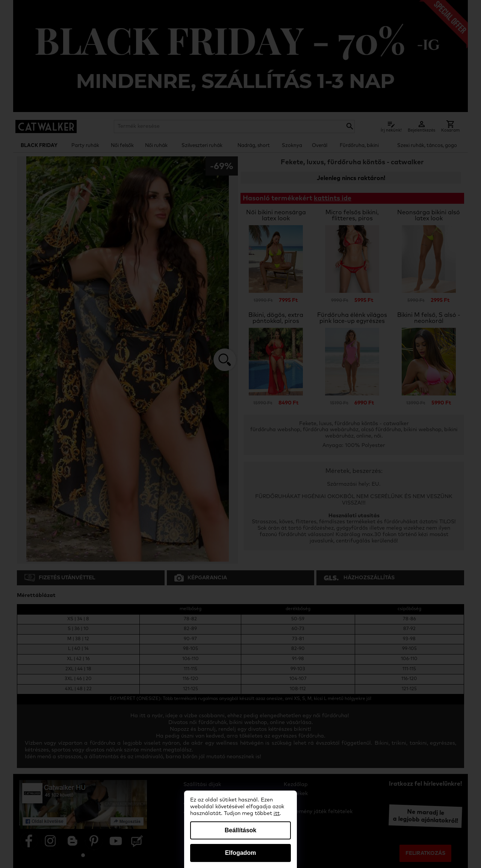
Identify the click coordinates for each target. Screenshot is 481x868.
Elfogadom (241, 853)
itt (277, 813)
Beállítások (240, 830)
